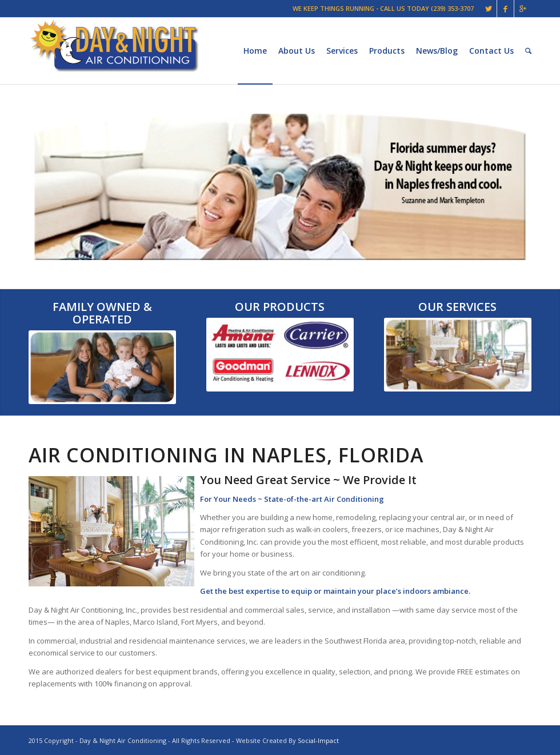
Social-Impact (318, 740)
